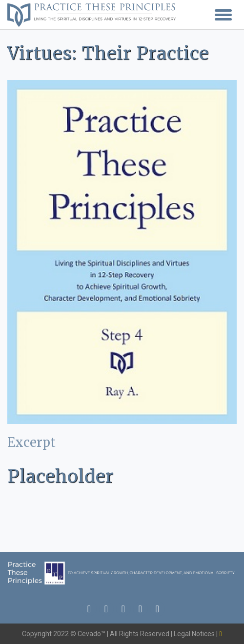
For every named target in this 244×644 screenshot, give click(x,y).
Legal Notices (195, 634)
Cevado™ (92, 634)
